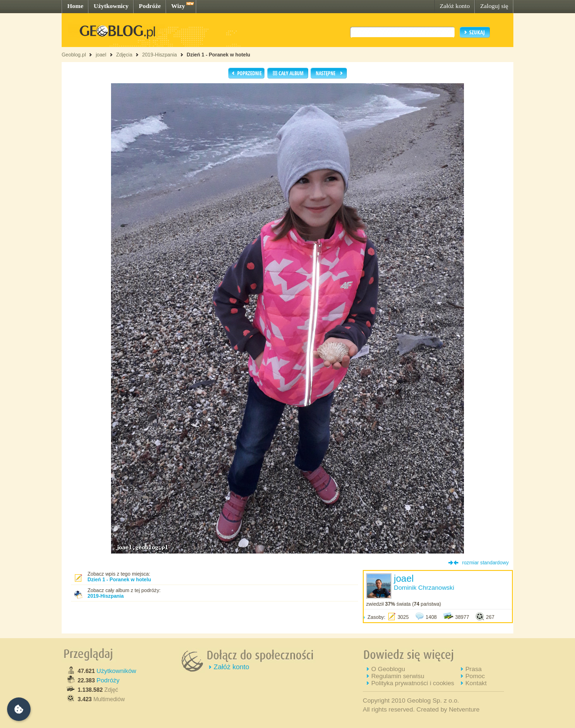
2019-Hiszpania (160, 55)
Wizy (178, 6)
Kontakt (476, 683)
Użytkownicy (111, 6)
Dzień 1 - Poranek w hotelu (219, 55)
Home (75, 6)
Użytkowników (116, 671)
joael (101, 55)
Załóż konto (455, 6)
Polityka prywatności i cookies (413, 683)
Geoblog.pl (74, 55)
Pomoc (475, 676)
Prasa (474, 669)
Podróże (150, 6)
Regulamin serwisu (398, 676)
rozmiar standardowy (485, 562)
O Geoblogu (388, 669)
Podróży (108, 680)
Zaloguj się (494, 6)
